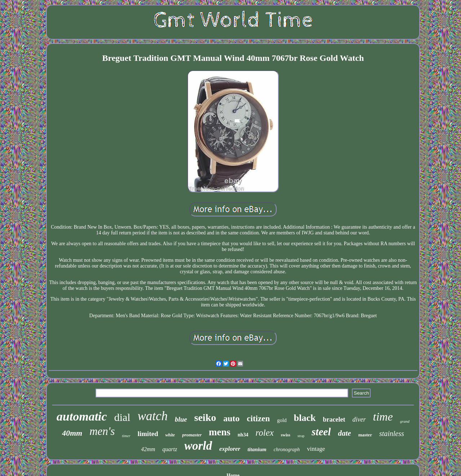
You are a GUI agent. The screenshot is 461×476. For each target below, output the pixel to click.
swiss (286, 435)
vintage (316, 449)
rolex (264, 433)
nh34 (243, 435)
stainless (392, 434)
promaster (192, 435)
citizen (258, 419)
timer (126, 436)
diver (359, 419)
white (170, 435)
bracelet (334, 419)
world (198, 446)
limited (148, 434)
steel (321, 432)
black (305, 418)
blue (181, 419)
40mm (72, 433)
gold (282, 420)
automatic (82, 416)
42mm (148, 449)
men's (102, 431)
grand (405, 421)
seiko (205, 417)
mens (220, 432)
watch (153, 416)
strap (301, 436)
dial (122, 417)
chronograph (287, 450)
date (344, 433)
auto (231, 418)
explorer (230, 449)
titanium (257, 449)
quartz (170, 449)
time (383, 417)
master (365, 435)
